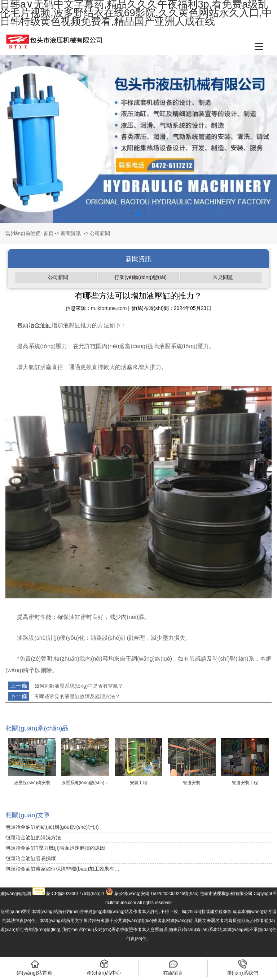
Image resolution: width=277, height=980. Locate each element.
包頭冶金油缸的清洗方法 (33, 837)
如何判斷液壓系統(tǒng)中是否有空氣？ (78, 686)
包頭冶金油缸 (34, 325)
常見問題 (223, 277)
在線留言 (173, 968)
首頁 (48, 233)
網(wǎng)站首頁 (34, 968)
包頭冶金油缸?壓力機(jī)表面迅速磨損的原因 (55, 848)
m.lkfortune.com (109, 308)
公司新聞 (58, 277)
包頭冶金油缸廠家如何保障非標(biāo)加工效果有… (62, 869)
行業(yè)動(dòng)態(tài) (140, 277)
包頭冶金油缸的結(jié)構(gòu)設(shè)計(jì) (52, 827)
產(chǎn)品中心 (104, 968)
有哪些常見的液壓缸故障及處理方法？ (76, 696)
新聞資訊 (71, 233)
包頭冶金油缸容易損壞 (31, 858)
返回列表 (19, 709)
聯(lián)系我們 (242, 968)
